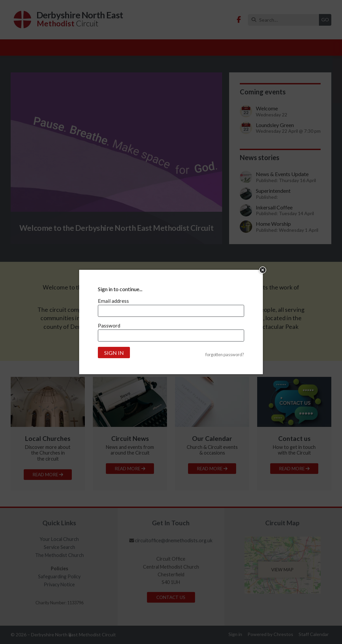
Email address (113, 301)
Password (109, 326)
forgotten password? (225, 355)
